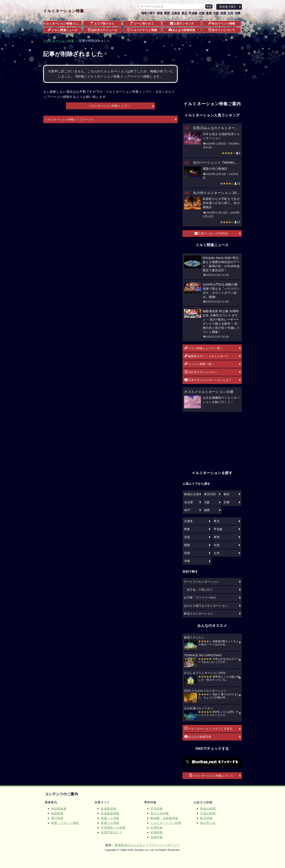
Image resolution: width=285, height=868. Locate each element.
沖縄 (238, 13)
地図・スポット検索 (65, 823)
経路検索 (57, 813)
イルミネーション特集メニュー (63, 24)
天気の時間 (208, 813)
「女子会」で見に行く (199, 590)
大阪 (207, 502)
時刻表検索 (59, 809)
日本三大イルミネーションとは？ (208, 380)
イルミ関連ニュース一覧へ (204, 348)
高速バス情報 (110, 823)
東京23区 (210, 494)
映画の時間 (208, 809)
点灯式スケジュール (103, 30)
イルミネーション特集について (211, 775)
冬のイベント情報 (222, 23)
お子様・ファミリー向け (200, 598)
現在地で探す (228, 7)
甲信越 (193, 13)
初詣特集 (157, 832)
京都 (227, 502)
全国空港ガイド (112, 832)
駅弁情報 (206, 818)
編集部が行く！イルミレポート (207, 356)
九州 (230, 13)
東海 (209, 13)
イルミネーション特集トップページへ (69, 119)
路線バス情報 (110, 818)
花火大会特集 (160, 813)
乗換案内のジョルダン (130, 845)
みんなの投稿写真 (182, 30)
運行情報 (57, 818)
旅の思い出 (208, 823)
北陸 (202, 13)
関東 (160, 13)
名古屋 (189, 502)
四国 (223, 13)
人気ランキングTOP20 (211, 233)
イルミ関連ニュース (63, 30)
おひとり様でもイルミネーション (206, 606)
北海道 (176, 13)
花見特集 (157, 809)
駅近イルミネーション (199, 614)
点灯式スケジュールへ (201, 372)
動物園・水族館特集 (164, 818)
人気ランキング (182, 23)
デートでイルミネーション (201, 582)
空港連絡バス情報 (113, 828)
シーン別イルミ (142, 23)
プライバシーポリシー (164, 845)
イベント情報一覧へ (199, 364)
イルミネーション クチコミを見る (209, 728)
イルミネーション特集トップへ (109, 106)
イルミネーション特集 (64, 11)
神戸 (187, 510)
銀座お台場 (191, 494)
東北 (184, 13)
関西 (167, 13)
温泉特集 (157, 837)
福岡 (207, 510)
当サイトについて (222, 30)
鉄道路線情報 (110, 813)
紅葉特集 (157, 828)
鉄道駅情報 (108, 809)
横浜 (227, 494)
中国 (216, 13)
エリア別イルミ (102, 23)
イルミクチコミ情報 (142, 30)
